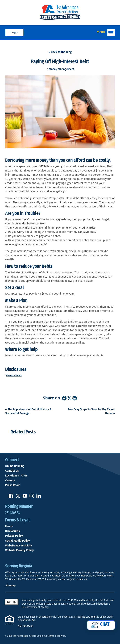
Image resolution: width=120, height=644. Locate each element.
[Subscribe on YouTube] (25, 497)
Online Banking (15, 466)
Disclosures (13, 531)
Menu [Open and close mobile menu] (106, 33)
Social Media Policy (17, 541)
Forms (9, 526)
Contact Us (12, 471)
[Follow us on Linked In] (39, 497)
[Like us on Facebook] (11, 497)
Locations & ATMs (16, 476)
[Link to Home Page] (60, 13)
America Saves (14, 376)
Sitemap (10, 585)
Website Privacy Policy (19, 550)
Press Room (13, 485)
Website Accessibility (18, 546)
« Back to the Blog (60, 52)
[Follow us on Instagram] (32, 497)
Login (14, 32)
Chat (105, 624)
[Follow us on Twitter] (18, 497)
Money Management (62, 69)
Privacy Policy (14, 536)
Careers (10, 480)
